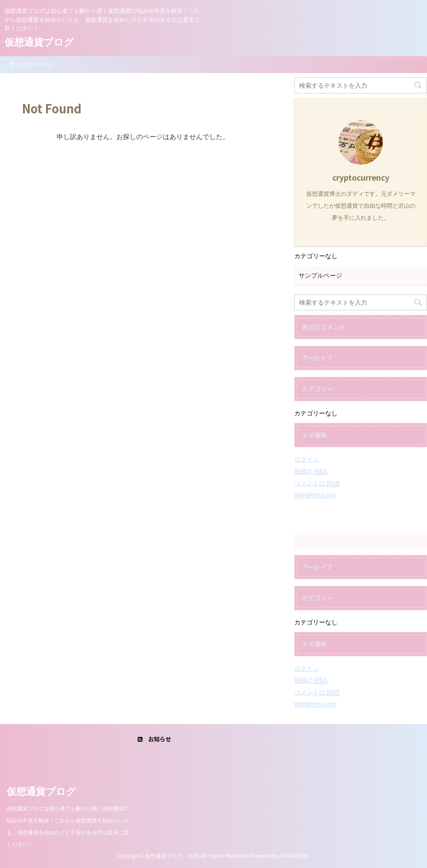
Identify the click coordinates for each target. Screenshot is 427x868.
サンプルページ (31, 64)
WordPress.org (315, 495)
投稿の (311, 471)
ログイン (307, 459)
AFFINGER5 (294, 856)
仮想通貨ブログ (39, 42)
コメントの (317, 483)
